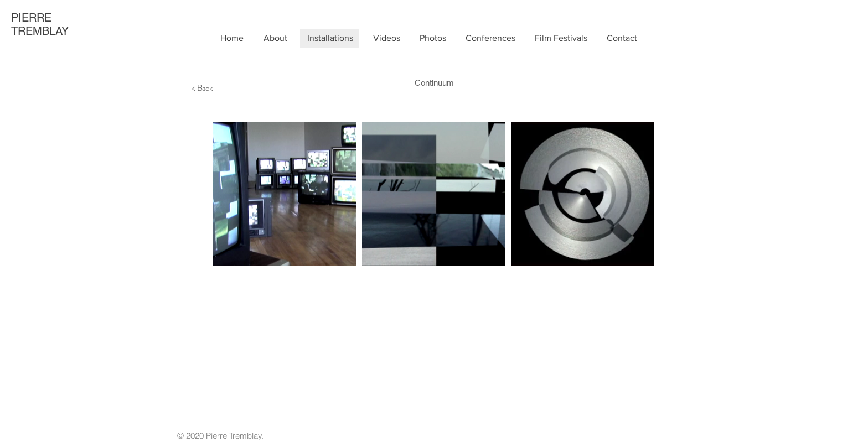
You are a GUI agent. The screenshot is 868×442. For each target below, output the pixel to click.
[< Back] (202, 88)
